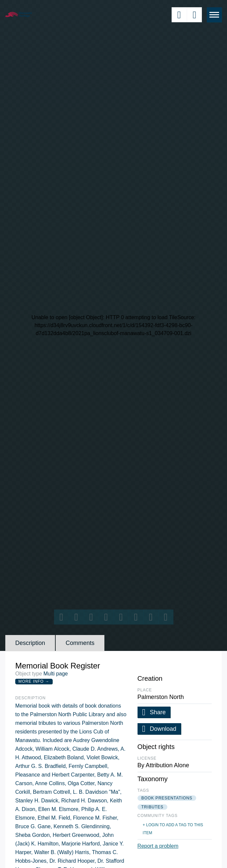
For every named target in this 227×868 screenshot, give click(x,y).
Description (30, 643)
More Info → (34, 681)
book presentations (167, 798)
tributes (153, 807)
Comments (80, 643)
